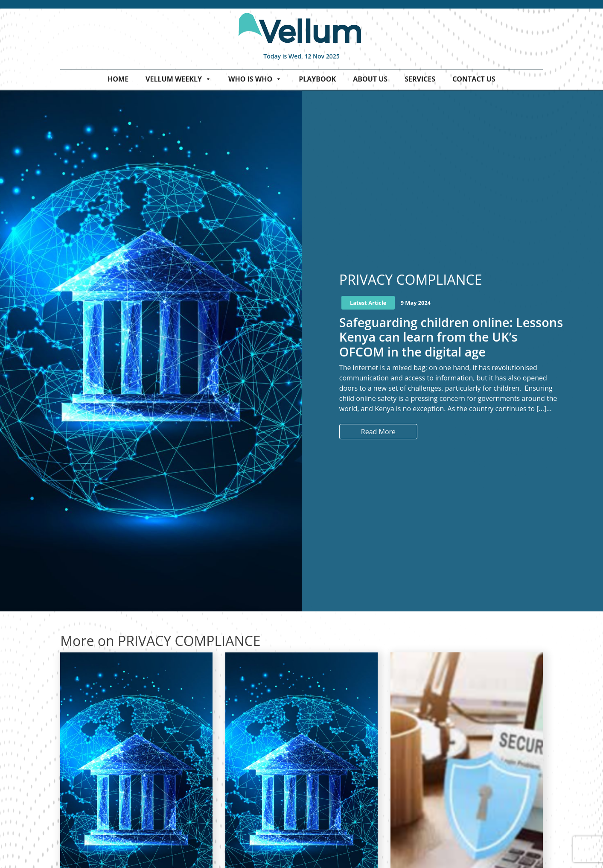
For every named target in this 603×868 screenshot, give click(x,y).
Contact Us (474, 79)
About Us (370, 79)
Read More (378, 432)
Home (118, 79)
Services (420, 79)
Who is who (255, 79)
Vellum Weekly (178, 79)
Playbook (317, 79)
